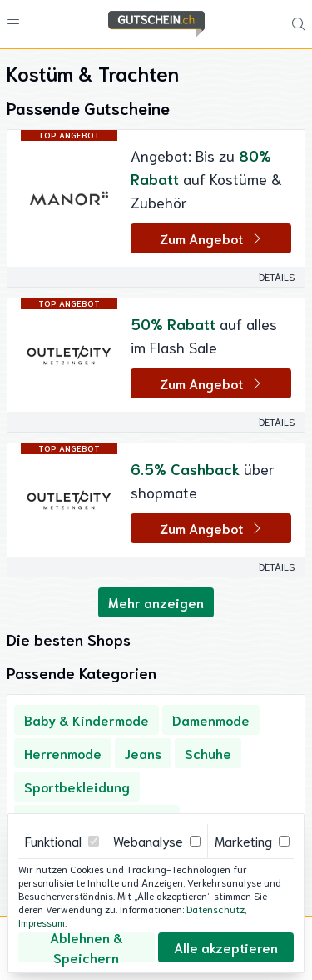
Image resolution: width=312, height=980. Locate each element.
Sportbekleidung (77, 786)
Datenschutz (215, 909)
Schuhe (208, 753)
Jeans (143, 753)
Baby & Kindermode (87, 720)
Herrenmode (63, 753)
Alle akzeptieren (226, 947)
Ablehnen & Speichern (87, 947)
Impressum (42, 922)
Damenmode (211, 720)
